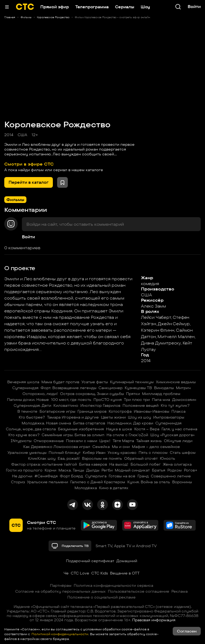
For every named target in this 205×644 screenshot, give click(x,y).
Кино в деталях (114, 488)
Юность (167, 458)
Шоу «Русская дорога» (172, 435)
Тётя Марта (123, 441)
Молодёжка (86, 488)
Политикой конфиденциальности (60, 634)
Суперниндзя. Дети (32, 405)
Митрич (183, 388)
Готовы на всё (122, 476)
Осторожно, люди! (40, 394)
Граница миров (92, 411)
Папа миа (161, 400)
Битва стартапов (89, 423)
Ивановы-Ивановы (151, 411)
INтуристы (21, 441)
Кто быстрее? (32, 417)
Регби (107, 470)
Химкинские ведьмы (176, 382)
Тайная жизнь (149, 441)
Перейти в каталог (29, 182)
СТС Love (80, 573)
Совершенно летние (171, 476)
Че (66, 573)
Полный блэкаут (65, 453)
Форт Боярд (71, 476)
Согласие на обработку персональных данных (60, 591)
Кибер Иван (94, 453)
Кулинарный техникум (132, 382)
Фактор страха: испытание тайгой (44, 464)
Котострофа (120, 411)
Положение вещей (141, 405)
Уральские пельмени (48, 482)
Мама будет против (60, 382)
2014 (9, 135)
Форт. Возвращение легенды (68, 388)
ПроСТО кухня (108, 400)
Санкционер (111, 388)
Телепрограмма (92, 7)
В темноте (27, 411)
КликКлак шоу (42, 458)
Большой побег (146, 464)
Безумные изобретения (81, 429)
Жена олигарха (177, 464)
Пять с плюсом (153, 453)
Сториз (18, 482)
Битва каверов (93, 464)
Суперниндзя (25, 388)
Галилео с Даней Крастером (98, 482)
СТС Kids (100, 573)
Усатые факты (95, 382)
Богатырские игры (57, 411)
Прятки (133, 394)
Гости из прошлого (24, 470)
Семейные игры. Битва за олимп (73, 435)
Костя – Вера (147, 429)
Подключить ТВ (70, 546)
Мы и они (121, 447)
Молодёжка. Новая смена (46, 423)
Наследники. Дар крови (130, 423)
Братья (159, 470)
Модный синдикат (132, 470)
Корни (50, 470)
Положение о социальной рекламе (101, 597)
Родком (175, 470)
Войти (28, 237)
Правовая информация (154, 620)
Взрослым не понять (102, 458)
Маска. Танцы (71, 470)
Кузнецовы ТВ (138, 388)
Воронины (182, 482)
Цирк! (105, 441)
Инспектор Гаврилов (100, 405)
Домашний (127, 561)
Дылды (93, 470)
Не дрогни (22, 476)
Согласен (187, 631)
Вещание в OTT (125, 573)
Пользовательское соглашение (139, 591)
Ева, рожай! (69, 458)
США (22, 135)
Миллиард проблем (161, 394)
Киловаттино (66, 405)
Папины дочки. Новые (28, 400)
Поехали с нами (82, 441)
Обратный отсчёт (141, 458)
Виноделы (164, 388)
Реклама (180, 591)
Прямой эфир (55, 7)
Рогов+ (191, 470)
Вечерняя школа (23, 382)
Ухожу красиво (122, 453)
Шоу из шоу (139, 417)
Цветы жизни (113, 417)
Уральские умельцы (27, 453)
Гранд (143, 476)
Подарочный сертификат (90, 561)
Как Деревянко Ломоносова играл (57, 447)
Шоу (145, 7)
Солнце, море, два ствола (31, 429)
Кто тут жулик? (175, 405)
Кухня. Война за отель (149, 482)
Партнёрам (61, 585)
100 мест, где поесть (71, 400)
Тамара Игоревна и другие (73, 417)
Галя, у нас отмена (179, 429)
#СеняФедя (46, 476)
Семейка (101, 447)
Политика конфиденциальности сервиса (113, 585)
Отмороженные (49, 441)
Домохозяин (184, 400)
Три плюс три (137, 400)
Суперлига (96, 476)
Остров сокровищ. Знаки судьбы (92, 394)
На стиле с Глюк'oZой (127, 435)
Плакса (178, 411)
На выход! (119, 464)
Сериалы (125, 7)
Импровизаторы (169, 417)
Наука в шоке (119, 429)
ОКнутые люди (178, 441)
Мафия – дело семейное (156, 447)
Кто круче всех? (24, 435)
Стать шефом (183, 453)
